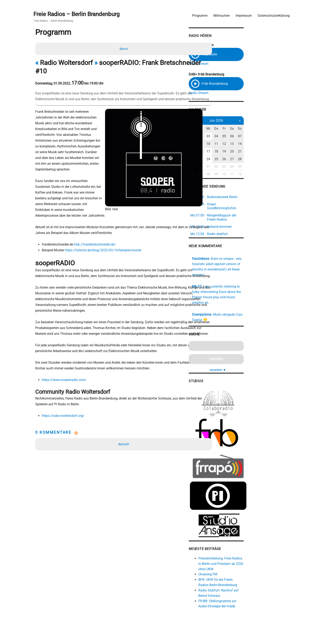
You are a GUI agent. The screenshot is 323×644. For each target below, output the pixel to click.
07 (281, 134)
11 (254, 142)
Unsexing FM (242, 575)
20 (272, 149)
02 (236, 134)
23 (236, 157)
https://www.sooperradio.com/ (66, 380)
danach (125, 445)
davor (124, 48)
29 (228, 165)
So (281, 127)
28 (281, 157)
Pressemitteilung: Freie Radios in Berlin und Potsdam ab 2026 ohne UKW (258, 564)
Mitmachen (220, 14)
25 (254, 157)
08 (228, 142)
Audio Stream (233, 62)
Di (237, 127)
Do (254, 127)
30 (236, 165)
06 (272, 134)
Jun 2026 (254, 118)
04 (254, 134)
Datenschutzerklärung (272, 14)
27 (272, 157)
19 (263, 149)
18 (254, 149)
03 (245, 134)
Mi (245, 127)
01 (228, 134)
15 (228, 149)
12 (263, 142)
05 (263, 134)
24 (245, 157)
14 (281, 142)
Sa (272, 127)
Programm (198, 14)
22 (228, 157)
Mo (228, 127)
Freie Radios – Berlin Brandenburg (79, 13)
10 (245, 142)
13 (272, 142)
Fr (263, 127)
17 (245, 149)
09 (236, 142)
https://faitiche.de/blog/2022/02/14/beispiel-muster (105, 239)
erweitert (256, 358)
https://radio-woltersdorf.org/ (65, 416)
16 (236, 149)
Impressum (242, 14)
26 (263, 157)
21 (281, 149)
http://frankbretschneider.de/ (97, 233)
